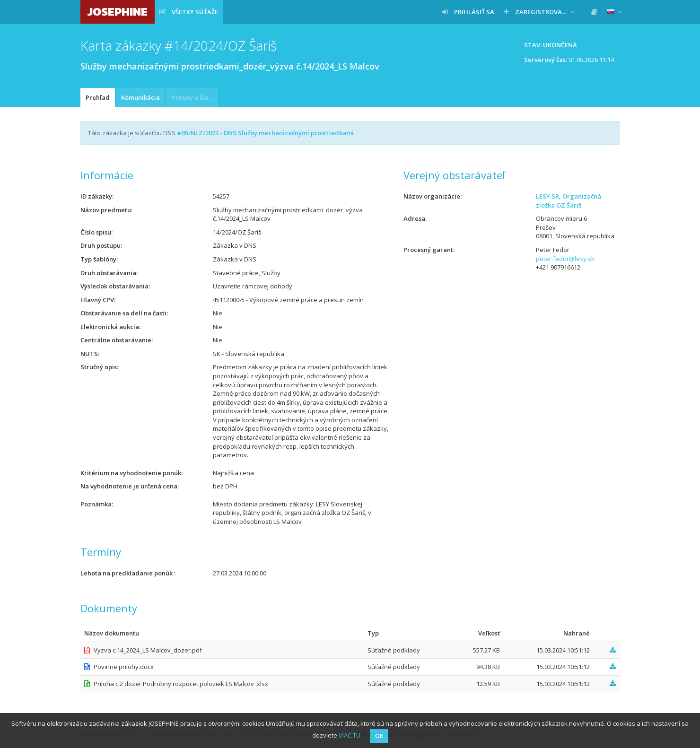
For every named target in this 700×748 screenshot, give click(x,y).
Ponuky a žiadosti (195, 97)
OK (379, 736)
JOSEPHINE (118, 12)
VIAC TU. (350, 735)
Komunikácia (140, 97)
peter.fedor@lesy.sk (565, 259)
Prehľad (98, 97)
